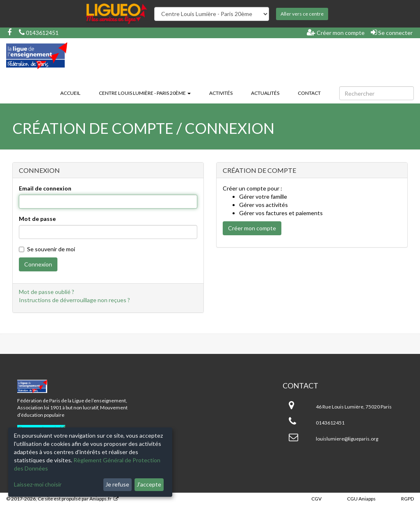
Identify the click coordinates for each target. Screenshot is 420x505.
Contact (309, 93)
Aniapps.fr (100, 499)
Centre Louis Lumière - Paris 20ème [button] (145, 93)
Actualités (265, 93)
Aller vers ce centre (302, 14)
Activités (221, 93)
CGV (316, 499)
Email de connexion (45, 188)
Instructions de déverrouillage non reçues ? (74, 300)
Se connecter (392, 32)
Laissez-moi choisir (38, 484)
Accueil (70, 93)
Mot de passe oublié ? (47, 292)
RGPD (407, 499)
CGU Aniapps (361, 499)
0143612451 (39, 33)
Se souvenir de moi (47, 249)
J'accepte (149, 484)
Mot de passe (37, 219)
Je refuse (117, 484)
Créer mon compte (336, 32)
